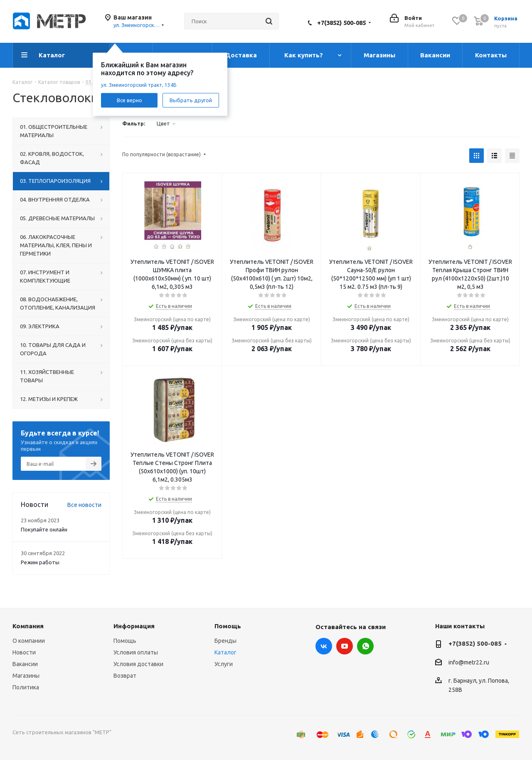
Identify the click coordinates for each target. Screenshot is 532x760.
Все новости (84, 505)
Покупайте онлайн (44, 529)
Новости (24, 652)
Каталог (225, 652)
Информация (134, 626)
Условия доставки (138, 664)
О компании (29, 641)
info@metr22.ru (469, 662)
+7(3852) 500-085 (341, 23)
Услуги (224, 664)
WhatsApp (365, 646)
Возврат (125, 676)
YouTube (345, 646)
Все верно (129, 100)
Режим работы (40, 562)
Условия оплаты (136, 652)
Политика (26, 687)
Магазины (26, 676)
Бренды (225, 641)
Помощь (125, 641)
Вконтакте (324, 646)
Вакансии (25, 664)
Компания (28, 626)
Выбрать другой (191, 100)
